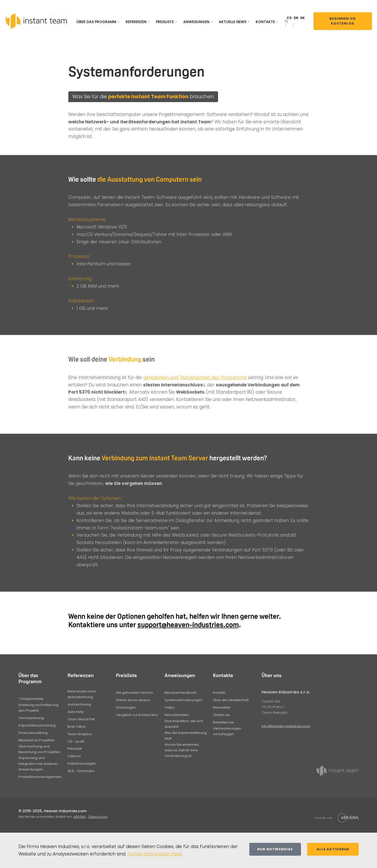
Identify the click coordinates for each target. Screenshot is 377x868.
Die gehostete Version (134, 693)
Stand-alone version (133, 700)
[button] (287, 21)
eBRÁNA (80, 817)
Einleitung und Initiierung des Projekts (38, 708)
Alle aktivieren (333, 849)
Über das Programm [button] (96, 22)
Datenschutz (98, 817)
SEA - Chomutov (81, 771)
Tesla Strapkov (80, 734)
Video (170, 707)
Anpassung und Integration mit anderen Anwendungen (38, 763)
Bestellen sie (223, 722)
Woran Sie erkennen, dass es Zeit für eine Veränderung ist (182, 750)
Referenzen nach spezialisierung (82, 694)
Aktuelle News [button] (233, 22)
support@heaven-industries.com (188, 625)
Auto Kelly (76, 712)
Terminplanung (31, 718)
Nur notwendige (275, 849)
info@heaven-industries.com (286, 726)
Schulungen (126, 707)
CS (289, 18)
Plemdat (75, 749)
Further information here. (155, 854)
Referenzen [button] (136, 22)
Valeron (74, 756)
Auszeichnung (79, 704)
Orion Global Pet (81, 719)
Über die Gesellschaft (231, 700)
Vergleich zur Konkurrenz (137, 715)
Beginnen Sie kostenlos (343, 21)
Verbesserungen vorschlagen (227, 731)
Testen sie (221, 715)
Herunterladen (177, 715)
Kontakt (219, 693)
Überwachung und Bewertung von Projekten (39, 749)
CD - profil (76, 741)
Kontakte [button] (265, 22)
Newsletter (222, 707)
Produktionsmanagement (40, 777)
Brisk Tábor (77, 727)
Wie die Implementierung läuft (186, 736)
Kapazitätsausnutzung (37, 725)
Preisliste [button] (165, 22)
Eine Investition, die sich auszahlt (184, 724)
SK (303, 18)
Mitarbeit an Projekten (37, 740)
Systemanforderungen (184, 700)
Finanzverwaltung (33, 733)
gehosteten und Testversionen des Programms (195, 377)
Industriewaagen (82, 763)
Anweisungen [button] (196, 22)
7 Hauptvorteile (31, 699)
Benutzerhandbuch (181, 693)
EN (296, 18)
